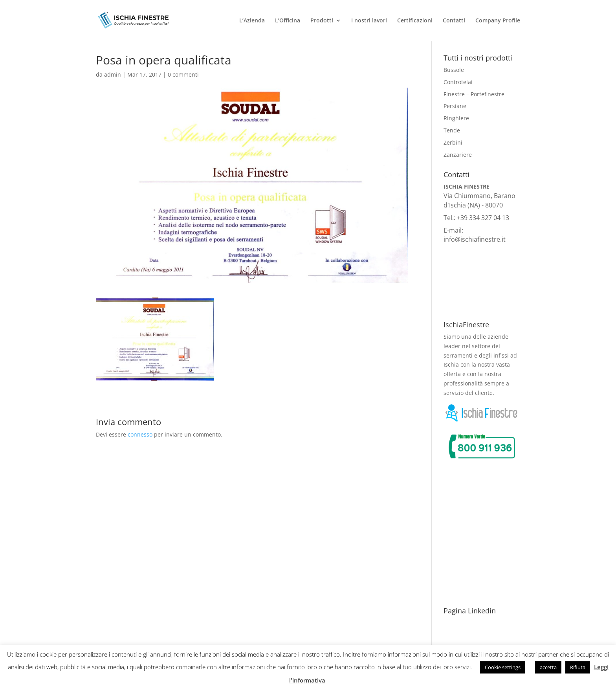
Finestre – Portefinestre (474, 94)
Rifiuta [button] (578, 667)
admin (113, 74)
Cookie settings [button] (503, 667)
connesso (140, 434)
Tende (452, 130)
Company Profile (498, 21)
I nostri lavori (369, 21)
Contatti (454, 21)
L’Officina (288, 21)
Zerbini (453, 142)
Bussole (454, 70)
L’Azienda (252, 21)
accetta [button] (548, 667)
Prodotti (322, 21)
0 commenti (183, 74)
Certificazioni (415, 21)
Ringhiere (456, 118)
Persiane (455, 106)
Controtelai (458, 82)
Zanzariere (458, 155)
